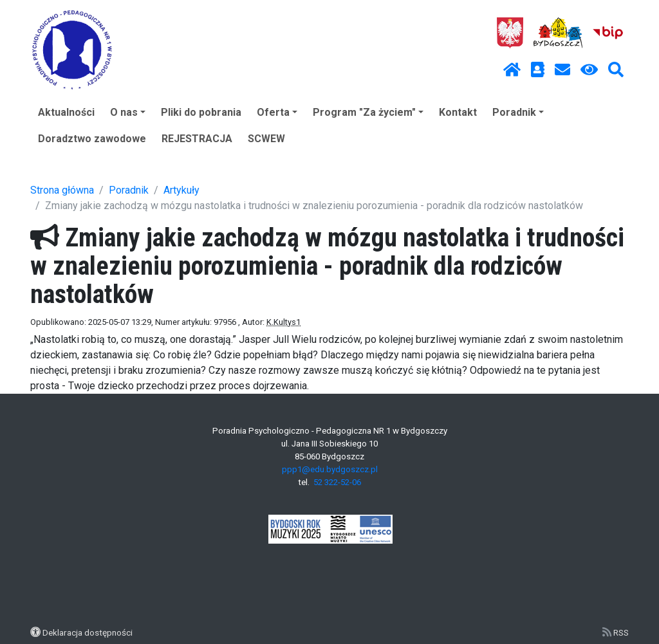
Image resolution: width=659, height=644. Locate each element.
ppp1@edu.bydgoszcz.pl (330, 469)
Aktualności (66, 112)
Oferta (277, 112)
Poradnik (518, 112)
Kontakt (458, 112)
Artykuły (181, 190)
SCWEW (266, 139)
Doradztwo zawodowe (92, 139)
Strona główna (62, 190)
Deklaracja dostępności (88, 632)
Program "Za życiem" (368, 112)
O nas (128, 112)
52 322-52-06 (337, 482)
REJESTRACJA (197, 139)
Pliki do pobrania (201, 112)
